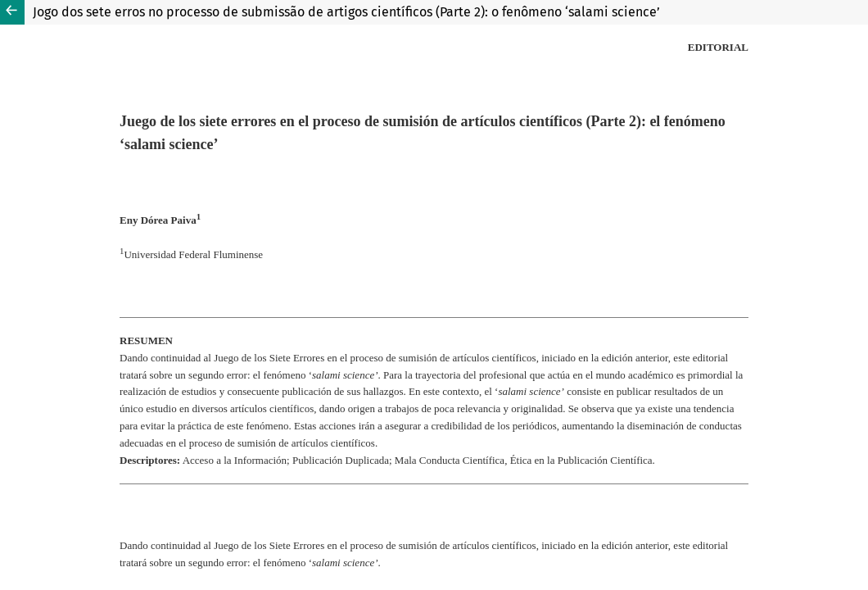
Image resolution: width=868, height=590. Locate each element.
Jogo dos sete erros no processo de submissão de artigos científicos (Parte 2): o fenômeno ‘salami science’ (346, 12)
